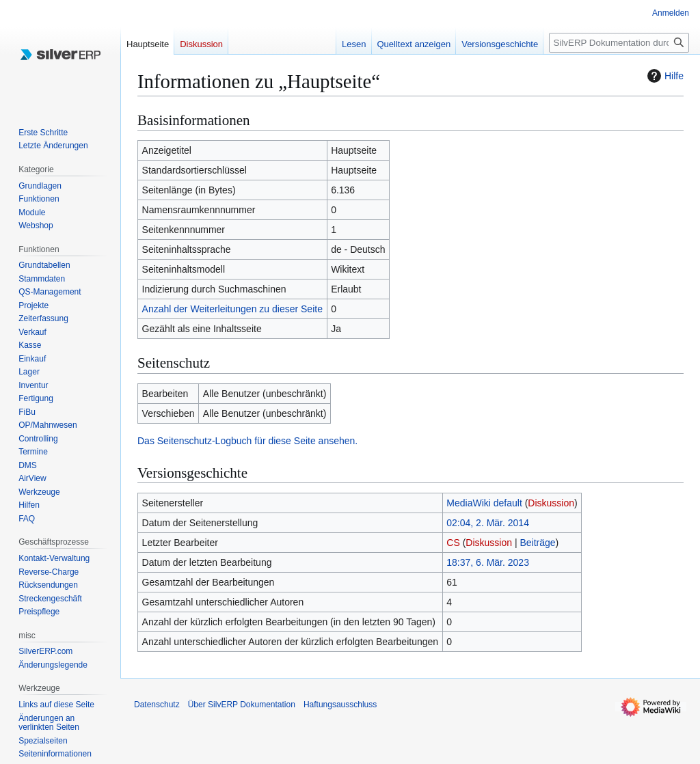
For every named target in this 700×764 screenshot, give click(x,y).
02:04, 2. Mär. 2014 (488, 523)
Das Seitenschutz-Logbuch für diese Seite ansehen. (247, 441)
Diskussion (551, 503)
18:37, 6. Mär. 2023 (488, 562)
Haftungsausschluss (340, 705)
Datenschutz (157, 705)
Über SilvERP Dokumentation (242, 705)
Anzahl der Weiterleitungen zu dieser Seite (232, 309)
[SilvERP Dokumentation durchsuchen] (619, 43)
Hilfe (664, 76)
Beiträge (537, 543)
